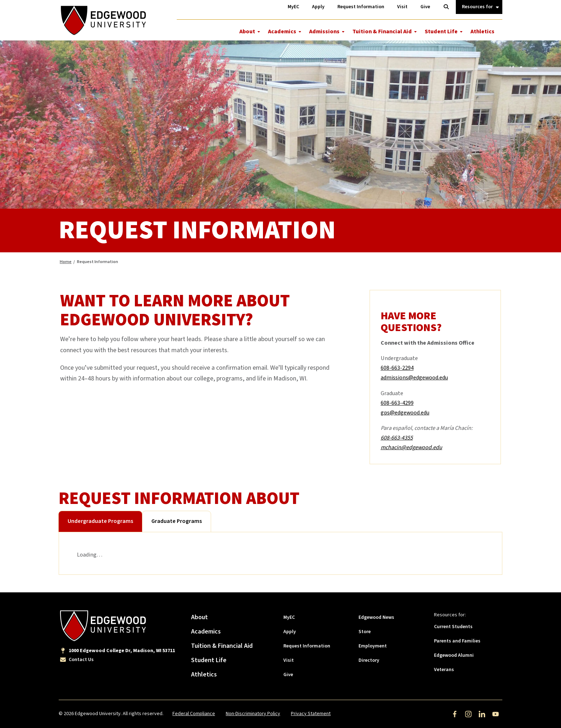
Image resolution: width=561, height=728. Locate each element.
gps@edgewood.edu (405, 413)
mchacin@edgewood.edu (411, 447)
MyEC (289, 617)
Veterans (444, 670)
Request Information (307, 646)
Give (288, 675)
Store (365, 632)
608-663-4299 (397, 403)
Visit (289, 660)
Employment (373, 646)
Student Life (441, 31)
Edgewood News (376, 617)
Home (66, 262)
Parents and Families (457, 641)
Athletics (482, 31)
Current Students (453, 627)
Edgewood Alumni (454, 655)
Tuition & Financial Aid (382, 31)
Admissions (324, 31)
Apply (290, 632)
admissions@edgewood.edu (414, 378)
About (247, 31)
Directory (369, 660)
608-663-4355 (397, 438)
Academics (282, 31)
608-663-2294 (397, 368)
